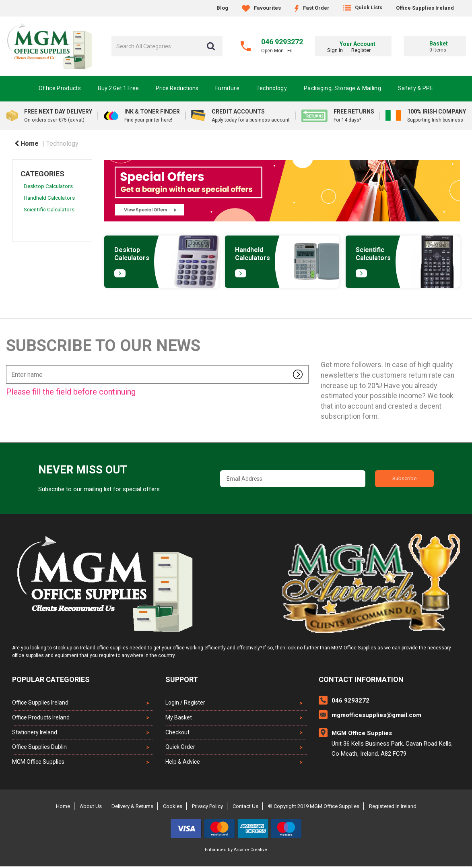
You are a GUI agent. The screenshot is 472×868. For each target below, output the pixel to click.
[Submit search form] (211, 46)
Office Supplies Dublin (39, 748)
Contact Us (245, 808)
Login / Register (185, 703)
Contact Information (361, 679)
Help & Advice (183, 763)
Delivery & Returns (132, 808)
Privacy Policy (207, 808)
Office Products (60, 88)
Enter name (8, 365)
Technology (272, 88)
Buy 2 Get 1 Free (118, 88)
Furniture (227, 88)
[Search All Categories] (167, 46)
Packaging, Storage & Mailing (342, 88)
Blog (222, 8)
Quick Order (180, 748)
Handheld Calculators (49, 198)
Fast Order (312, 8)
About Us (91, 808)
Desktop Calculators (48, 186)
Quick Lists (363, 7)
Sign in (347, 50)
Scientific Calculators (49, 209)
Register (373, 50)
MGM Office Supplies (38, 763)
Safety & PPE (416, 88)
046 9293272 (282, 42)
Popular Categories (51, 679)
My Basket (179, 718)
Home (27, 144)
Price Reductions (177, 88)
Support (182, 679)
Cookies (173, 808)
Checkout (177, 733)
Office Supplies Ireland (425, 8)
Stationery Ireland (35, 733)
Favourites (261, 8)
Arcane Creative (250, 851)
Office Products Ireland (41, 718)
